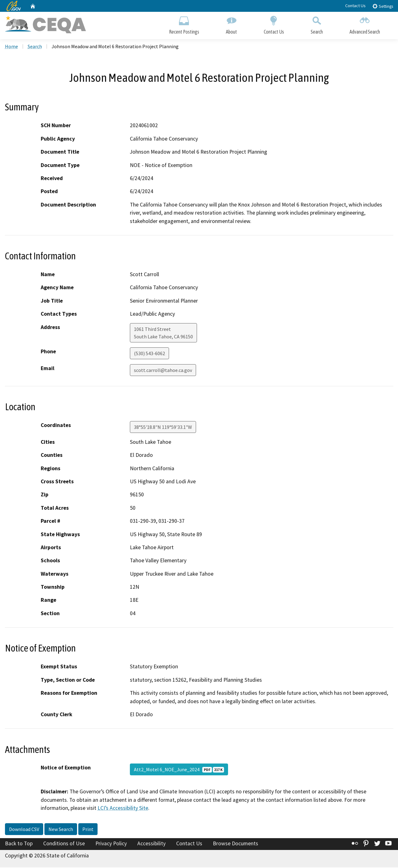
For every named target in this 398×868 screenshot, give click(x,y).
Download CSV (24, 830)
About (231, 24)
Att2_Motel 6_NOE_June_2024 (179, 770)
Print (88, 830)
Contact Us (355, 6)
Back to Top (19, 844)
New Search (61, 830)
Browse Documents (236, 844)
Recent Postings (184, 24)
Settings (383, 6)
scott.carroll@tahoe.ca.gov (163, 371)
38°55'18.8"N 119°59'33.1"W (163, 428)
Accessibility (151, 844)
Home (11, 47)
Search (317, 24)
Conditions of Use (64, 844)
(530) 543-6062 (149, 354)
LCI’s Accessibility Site (123, 809)
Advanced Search (365, 24)
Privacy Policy (111, 844)
